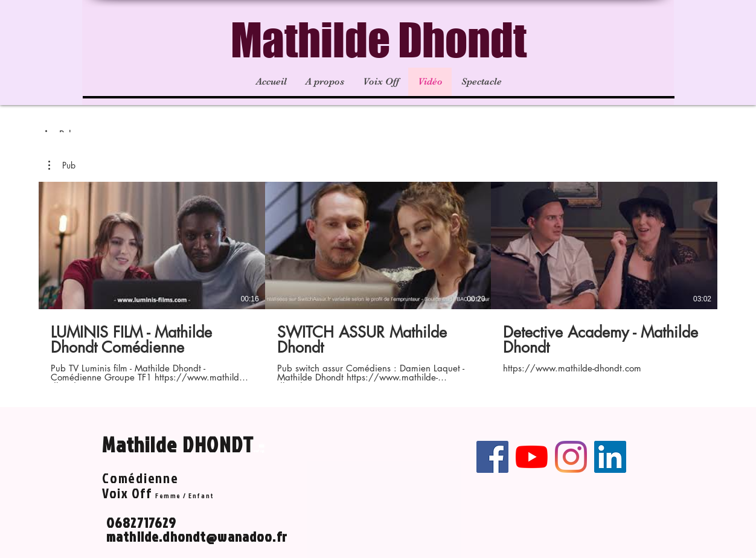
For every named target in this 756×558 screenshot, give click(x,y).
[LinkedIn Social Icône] (610, 457)
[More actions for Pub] (62, 165)
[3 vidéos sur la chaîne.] (378, 282)
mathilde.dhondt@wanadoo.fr (197, 536)
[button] (62, 165)
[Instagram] (571, 457)
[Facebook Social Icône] (492, 457)
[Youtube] (532, 457)
